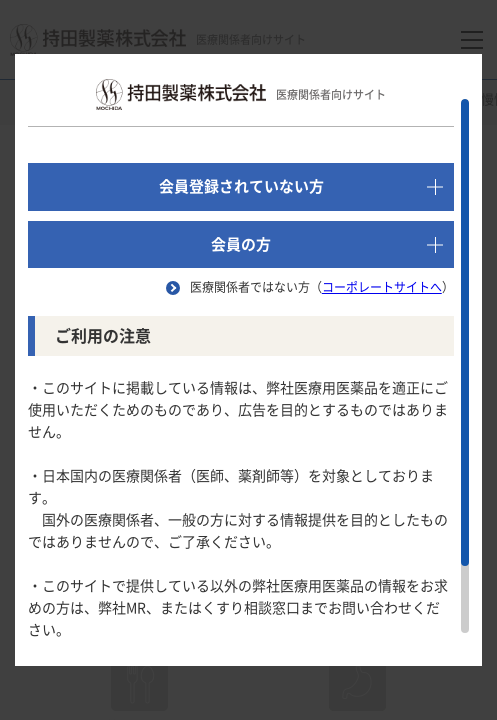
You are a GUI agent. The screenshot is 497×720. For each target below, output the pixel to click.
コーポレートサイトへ (382, 287)
